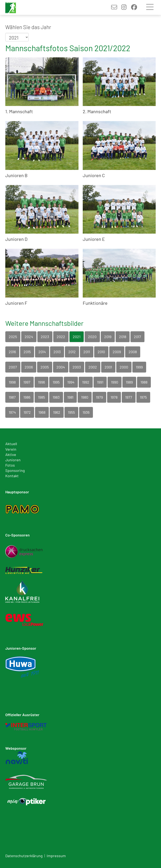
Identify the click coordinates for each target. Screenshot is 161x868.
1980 (85, 397)
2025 (13, 337)
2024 (29, 337)
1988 (144, 382)
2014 (42, 352)
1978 (114, 397)
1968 (42, 412)
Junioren (13, 460)
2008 (133, 352)
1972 (27, 412)
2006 (29, 367)
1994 (71, 382)
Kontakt (12, 476)
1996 (41, 382)
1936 (86, 412)
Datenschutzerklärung (24, 856)
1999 (139, 367)
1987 (12, 397)
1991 (100, 382)
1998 (12, 382)
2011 (87, 352)
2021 (77, 337)
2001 (108, 367)
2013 (57, 352)
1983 (56, 397)
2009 (117, 352)
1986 (27, 397)
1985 (41, 397)
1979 (99, 397)
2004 (61, 367)
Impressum (56, 856)
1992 (86, 382)
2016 (12, 352)
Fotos (10, 465)
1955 (71, 412)
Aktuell (11, 444)
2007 (13, 367)
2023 (45, 337)
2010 (101, 352)
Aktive (11, 454)
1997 (27, 382)
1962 (57, 412)
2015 (27, 352)
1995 (56, 382)
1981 (70, 397)
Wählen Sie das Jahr (28, 27)
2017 (137, 337)
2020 (92, 337)
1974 (12, 412)
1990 (115, 382)
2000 (124, 367)
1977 (129, 397)
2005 (45, 367)
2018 (123, 337)
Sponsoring (15, 470)
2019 (108, 337)
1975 (143, 397)
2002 (93, 367)
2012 (72, 352)
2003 (77, 367)
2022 (61, 337)
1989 (129, 382)
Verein (11, 449)
